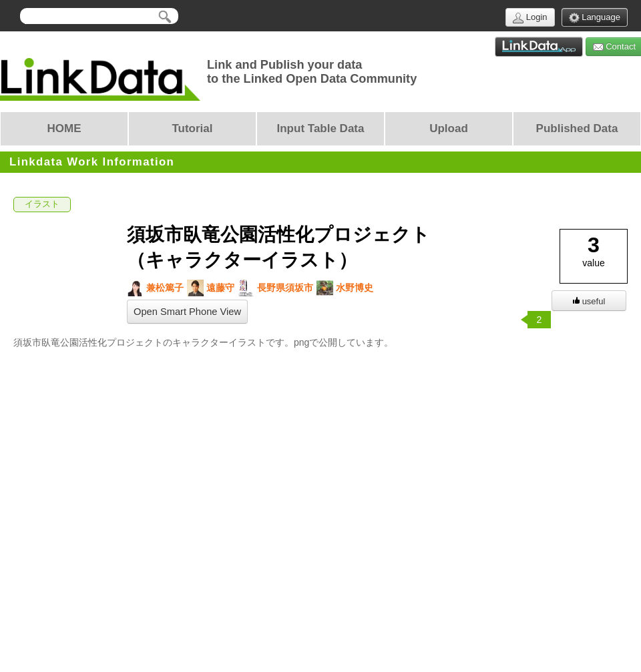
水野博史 (345, 288)
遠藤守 (211, 288)
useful (589, 301)
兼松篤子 (155, 288)
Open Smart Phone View (187, 312)
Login (530, 18)
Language (595, 18)
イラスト (42, 204)
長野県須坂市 (275, 288)
